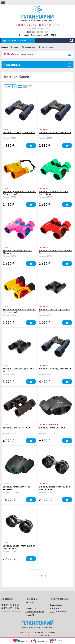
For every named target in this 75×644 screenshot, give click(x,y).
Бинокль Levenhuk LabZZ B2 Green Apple (53, 193)
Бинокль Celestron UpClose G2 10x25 (18, 370)
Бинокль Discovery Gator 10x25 (19, 132)
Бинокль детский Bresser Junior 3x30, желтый (19, 193)
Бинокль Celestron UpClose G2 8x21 (55, 311)
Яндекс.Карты (56, 605)
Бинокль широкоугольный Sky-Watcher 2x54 (19, 547)
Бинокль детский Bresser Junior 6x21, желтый (19, 311)
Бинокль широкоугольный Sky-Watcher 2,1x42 (55, 488)
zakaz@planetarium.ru (39, 32)
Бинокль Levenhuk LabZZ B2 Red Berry (56, 252)
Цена (8, 86)
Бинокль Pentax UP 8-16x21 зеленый (17, 488)
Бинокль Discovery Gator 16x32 (55, 368)
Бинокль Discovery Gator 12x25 (55, 132)
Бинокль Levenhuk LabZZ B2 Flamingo (17, 252)
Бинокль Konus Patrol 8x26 (17, 427)
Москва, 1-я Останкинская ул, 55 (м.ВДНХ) (39, 35)
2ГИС (52, 611)
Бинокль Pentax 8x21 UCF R (53, 427)
